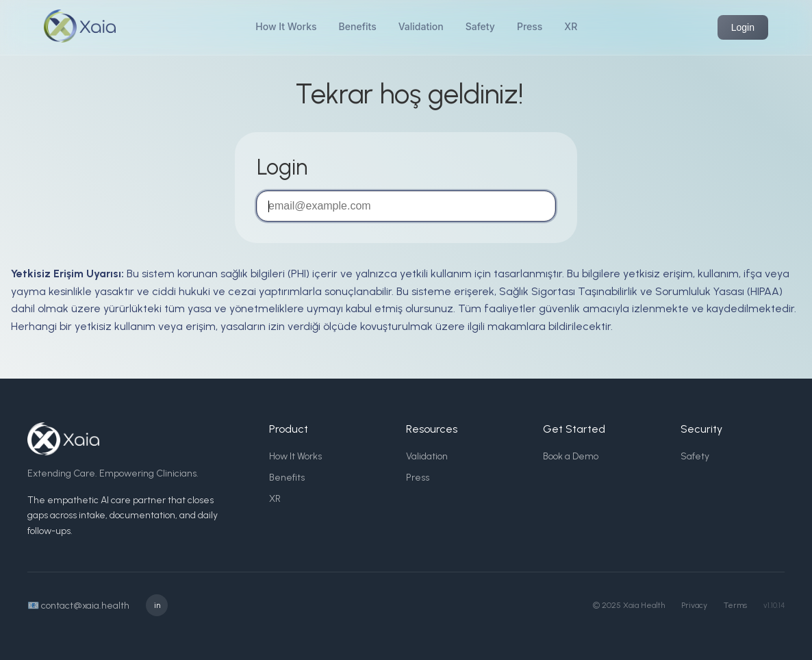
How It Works (286, 26)
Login (743, 27)
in (157, 605)
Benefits (358, 26)
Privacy (694, 605)
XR (571, 26)
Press (530, 26)
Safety (480, 26)
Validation (421, 26)
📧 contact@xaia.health (78, 606)
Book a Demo (571, 456)
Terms (735, 605)
